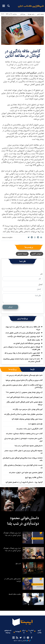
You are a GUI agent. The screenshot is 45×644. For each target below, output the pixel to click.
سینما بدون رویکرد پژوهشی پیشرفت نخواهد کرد (27, 419)
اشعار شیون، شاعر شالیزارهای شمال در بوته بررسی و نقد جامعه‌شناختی (22, 354)
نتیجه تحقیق (22, 254)
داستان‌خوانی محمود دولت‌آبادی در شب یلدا (28, 446)
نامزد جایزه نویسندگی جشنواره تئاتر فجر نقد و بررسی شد (24, 375)
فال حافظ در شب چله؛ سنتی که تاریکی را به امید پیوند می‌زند (23, 328)
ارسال (10, 307)
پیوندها (18, 631)
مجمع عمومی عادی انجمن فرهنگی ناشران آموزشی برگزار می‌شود (24, 403)
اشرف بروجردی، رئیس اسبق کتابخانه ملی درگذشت (24, 336)
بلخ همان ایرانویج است (35, 424)
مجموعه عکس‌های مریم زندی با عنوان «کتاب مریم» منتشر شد (23, 452)
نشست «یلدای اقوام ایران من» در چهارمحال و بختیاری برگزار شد (23, 466)
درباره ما (24, 631)
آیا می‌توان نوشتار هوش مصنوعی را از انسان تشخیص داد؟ (24, 392)
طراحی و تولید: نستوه (22, 641)
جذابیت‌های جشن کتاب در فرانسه (12, 580)
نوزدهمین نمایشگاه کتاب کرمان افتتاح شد (27, 343)
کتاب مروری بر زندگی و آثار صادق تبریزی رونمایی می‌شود (24, 380)
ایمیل (40, 284)
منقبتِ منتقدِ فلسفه (34, 340)
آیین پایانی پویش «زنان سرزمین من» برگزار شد (28, 409)
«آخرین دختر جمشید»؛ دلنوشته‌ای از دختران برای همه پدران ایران (23, 440)
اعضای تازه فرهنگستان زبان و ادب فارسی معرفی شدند (23, 333)
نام (41, 274)
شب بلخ (18, 563)
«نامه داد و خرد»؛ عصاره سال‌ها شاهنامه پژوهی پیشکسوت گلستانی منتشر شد (22, 360)
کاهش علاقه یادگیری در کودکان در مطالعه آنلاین (22, 53)
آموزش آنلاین (37, 254)
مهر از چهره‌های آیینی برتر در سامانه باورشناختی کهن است (25, 397)
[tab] (32, 369)
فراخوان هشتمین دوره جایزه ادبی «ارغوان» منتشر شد (26, 472)
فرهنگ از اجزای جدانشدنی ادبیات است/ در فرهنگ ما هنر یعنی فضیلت (22, 348)
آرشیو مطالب (39, 631)
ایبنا (31, 8)
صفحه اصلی (40, 14)
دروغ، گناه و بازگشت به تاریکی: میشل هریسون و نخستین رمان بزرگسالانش (22, 386)
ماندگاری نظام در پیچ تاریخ (34, 477)
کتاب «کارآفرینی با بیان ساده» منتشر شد (29, 429)
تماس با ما (31, 631)
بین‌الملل (23, 14)
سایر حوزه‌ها (31, 14)
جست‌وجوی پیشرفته (8, 631)
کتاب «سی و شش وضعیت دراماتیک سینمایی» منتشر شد (24, 434)
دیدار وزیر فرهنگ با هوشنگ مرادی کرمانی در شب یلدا (12, 534)
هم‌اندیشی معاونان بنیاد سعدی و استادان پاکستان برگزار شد (23, 414)
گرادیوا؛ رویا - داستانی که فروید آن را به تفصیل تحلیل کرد (24, 482)
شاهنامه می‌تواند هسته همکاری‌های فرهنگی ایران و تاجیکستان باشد (23, 459)
